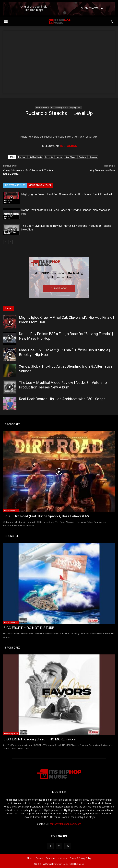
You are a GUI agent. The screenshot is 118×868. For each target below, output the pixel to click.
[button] (6, 22)
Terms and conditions (56, 858)
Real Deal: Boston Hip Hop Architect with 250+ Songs (62, 399)
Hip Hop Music (35, 157)
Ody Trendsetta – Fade (102, 170)
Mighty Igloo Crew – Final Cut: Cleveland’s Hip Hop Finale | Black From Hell (67, 194)
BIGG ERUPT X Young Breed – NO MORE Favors (40, 739)
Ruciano (83, 157)
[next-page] (11, 242)
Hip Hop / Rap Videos (59, 107)
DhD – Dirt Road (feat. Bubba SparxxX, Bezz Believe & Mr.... (48, 516)
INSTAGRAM (69, 146)
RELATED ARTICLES (15, 185)
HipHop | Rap (76, 107)
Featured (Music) (11, 622)
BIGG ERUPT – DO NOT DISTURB (29, 628)
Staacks (93, 157)
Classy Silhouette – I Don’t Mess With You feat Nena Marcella (28, 172)
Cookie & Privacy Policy (80, 858)
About (30, 858)
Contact (39, 858)
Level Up (49, 157)
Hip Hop (22, 157)
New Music (70, 157)
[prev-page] (5, 242)
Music (59, 157)
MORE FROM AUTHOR (40, 185)
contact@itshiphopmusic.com (65, 824)
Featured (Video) (42, 107)
